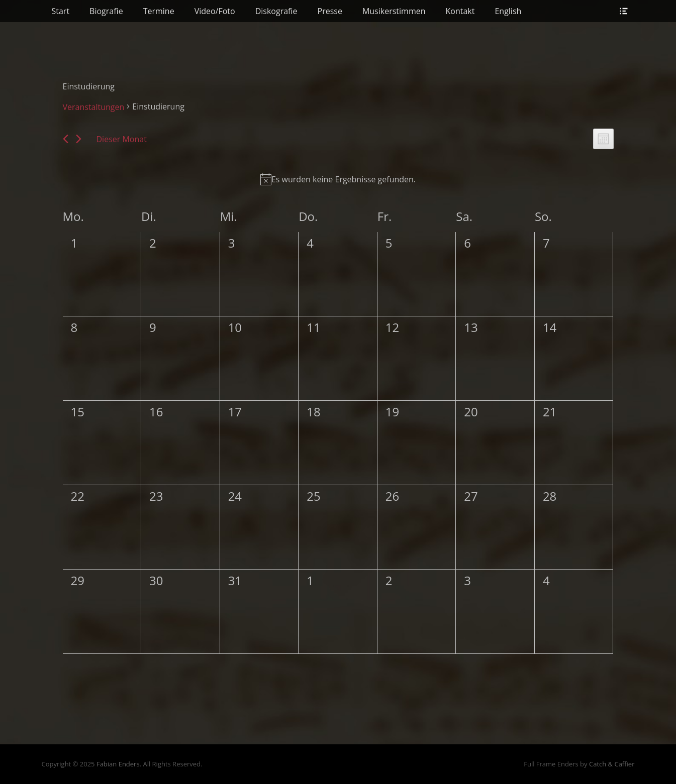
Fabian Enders (118, 764)
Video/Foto (215, 11)
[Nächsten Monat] (79, 139)
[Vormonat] (66, 139)
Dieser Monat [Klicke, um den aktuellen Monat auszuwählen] (122, 139)
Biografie (106, 11)
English (508, 11)
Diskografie (276, 11)
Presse (330, 11)
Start (61, 11)
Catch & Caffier (612, 764)
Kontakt (460, 11)
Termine (159, 11)
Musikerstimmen (394, 11)
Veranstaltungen (94, 107)
